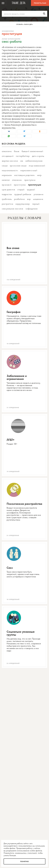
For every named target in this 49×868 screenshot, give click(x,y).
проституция (35, 185)
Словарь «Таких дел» (25, 24)
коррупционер (23, 204)
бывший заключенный (32, 151)
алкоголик (7, 151)
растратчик (7, 204)
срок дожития (8, 189)
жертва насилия (10, 161)
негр (39, 175)
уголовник (38, 194)
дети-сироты (38, 156)
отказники (17, 180)
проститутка (20, 185)
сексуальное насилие (12, 209)
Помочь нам (40, 3)
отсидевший (8, 156)
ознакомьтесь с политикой (26, 853)
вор (29, 199)
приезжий (7, 185)
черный (36, 204)
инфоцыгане (32, 209)
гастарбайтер (23, 156)
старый (21, 189)
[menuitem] (3, 3)
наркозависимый (29, 170)
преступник (30, 180)
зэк (22, 161)
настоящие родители (24, 175)
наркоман (7, 175)
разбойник (19, 199)
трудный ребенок (23, 194)
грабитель (7, 199)
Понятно (25, 861)
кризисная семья (18, 166)
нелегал (6, 180)
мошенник (38, 199)
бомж (17, 151)
